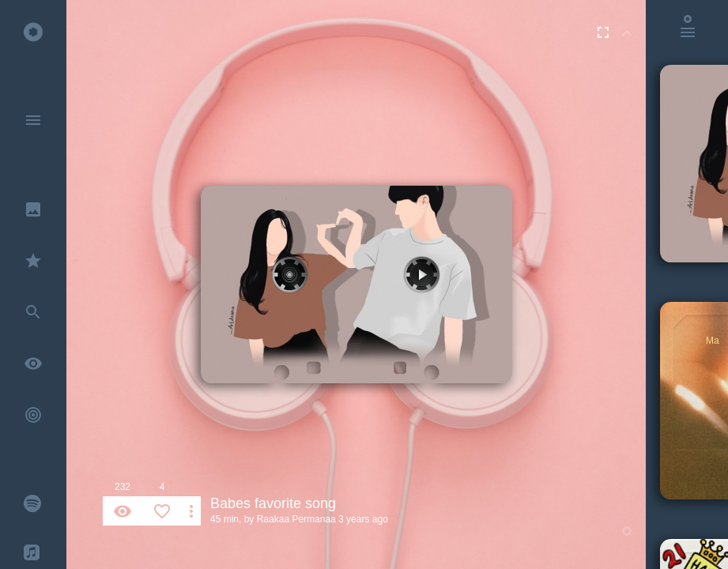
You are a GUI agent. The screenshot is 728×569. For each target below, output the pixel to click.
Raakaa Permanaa (296, 519)
